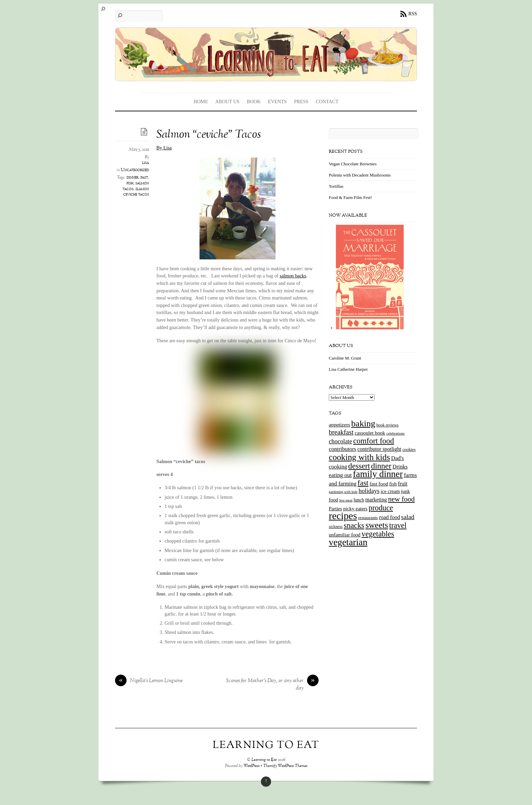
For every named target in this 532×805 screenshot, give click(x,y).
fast (144, 178)
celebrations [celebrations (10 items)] (395, 433)
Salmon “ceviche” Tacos (209, 135)
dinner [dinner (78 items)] (381, 466)
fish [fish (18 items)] (393, 484)
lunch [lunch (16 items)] (359, 500)
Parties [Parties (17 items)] (335, 509)
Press (301, 102)
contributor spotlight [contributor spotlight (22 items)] (379, 449)
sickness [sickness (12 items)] (336, 527)
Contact (327, 102)
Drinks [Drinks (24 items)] (400, 467)
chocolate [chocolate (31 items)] (340, 441)
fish (130, 183)
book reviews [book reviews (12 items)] (387, 425)
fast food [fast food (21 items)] (379, 484)
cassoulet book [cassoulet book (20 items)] (370, 433)
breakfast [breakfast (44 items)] (341, 432)
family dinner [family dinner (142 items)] (378, 474)
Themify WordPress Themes (285, 766)
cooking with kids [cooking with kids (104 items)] (359, 457)
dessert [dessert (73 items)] (359, 466)
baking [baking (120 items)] (363, 424)
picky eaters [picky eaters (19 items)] (355, 509)
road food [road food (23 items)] (389, 517)
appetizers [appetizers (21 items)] (339, 425)
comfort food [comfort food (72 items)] (374, 441)
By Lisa (164, 148)
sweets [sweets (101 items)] (377, 525)
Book (254, 102)
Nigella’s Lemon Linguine (149, 681)
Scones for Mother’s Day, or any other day (272, 685)
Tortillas (336, 186)
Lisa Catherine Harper (348, 369)
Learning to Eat (264, 760)
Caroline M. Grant (345, 358)
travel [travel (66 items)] (398, 525)
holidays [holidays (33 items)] (369, 491)
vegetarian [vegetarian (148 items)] (348, 542)
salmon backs (293, 276)
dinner (132, 178)
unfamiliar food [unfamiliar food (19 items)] (345, 535)
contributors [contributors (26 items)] (343, 449)
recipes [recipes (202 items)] (343, 516)
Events (277, 102)
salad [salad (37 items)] (408, 517)
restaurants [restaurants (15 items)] (368, 518)
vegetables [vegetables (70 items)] (378, 534)
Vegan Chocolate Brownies (353, 164)
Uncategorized (135, 170)
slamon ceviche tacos (136, 192)
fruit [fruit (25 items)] (402, 484)
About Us (227, 102)
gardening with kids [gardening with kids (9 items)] (343, 492)
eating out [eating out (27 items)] (340, 475)
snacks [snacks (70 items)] (354, 525)
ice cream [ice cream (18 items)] (390, 491)
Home (201, 102)
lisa (146, 163)
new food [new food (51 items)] (401, 499)
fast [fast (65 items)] (363, 483)
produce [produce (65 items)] (381, 508)
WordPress (252, 766)
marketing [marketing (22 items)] (376, 500)
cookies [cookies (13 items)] (409, 450)
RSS (413, 14)
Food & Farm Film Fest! (350, 197)
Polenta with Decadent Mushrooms (360, 175)
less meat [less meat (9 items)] (346, 500)
